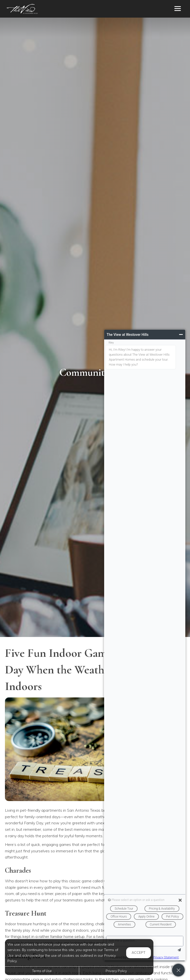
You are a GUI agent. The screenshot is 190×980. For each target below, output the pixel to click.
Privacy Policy (116, 971)
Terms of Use (42, 971)
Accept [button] (139, 952)
